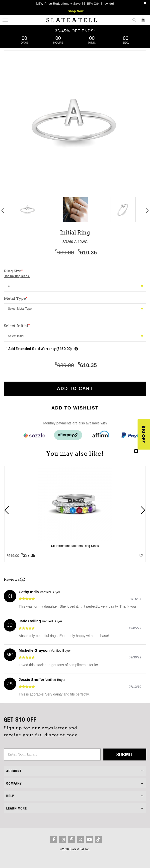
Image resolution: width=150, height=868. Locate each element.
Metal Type (16, 298)
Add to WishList (75, 408)
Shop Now (76, 11)
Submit (125, 754)
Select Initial (17, 326)
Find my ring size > (17, 276)
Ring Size (75, 274)
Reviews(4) (15, 579)
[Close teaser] (136, 451)
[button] (144, 434)
